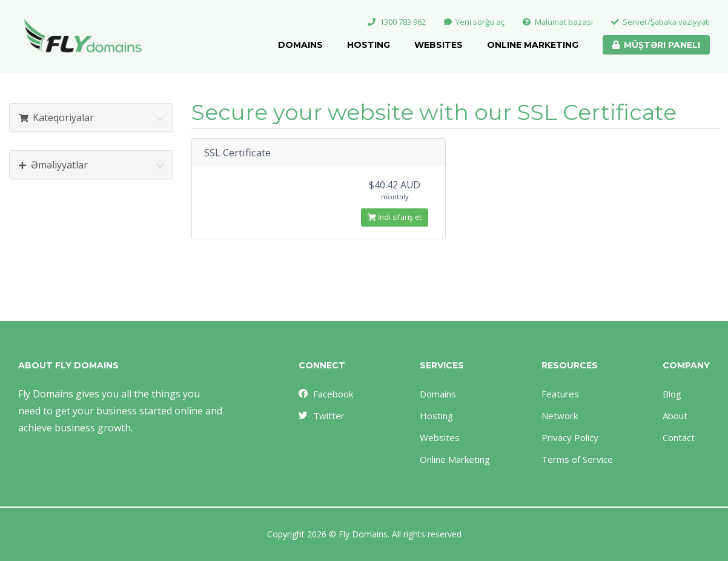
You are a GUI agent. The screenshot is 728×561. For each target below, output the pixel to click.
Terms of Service (577, 459)
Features (560, 394)
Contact (679, 437)
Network (560, 416)
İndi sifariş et (395, 217)
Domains (300, 45)
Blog (672, 394)
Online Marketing (533, 45)
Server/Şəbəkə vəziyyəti (661, 22)
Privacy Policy (570, 437)
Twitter (321, 416)
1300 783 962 (397, 22)
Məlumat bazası (558, 22)
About (675, 416)
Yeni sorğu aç (475, 22)
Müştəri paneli (656, 45)
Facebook (325, 394)
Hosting (369, 45)
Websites (438, 45)
